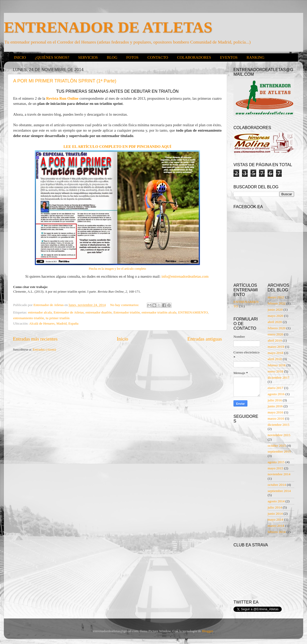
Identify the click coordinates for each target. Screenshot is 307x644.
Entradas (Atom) (44, 349)
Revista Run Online (62, 98)
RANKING (256, 57)
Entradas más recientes (35, 339)
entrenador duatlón (99, 312)
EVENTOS (229, 57)
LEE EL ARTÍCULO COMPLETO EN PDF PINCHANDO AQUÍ (117, 147)
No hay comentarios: (125, 305)
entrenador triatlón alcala (159, 312)
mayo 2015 (276, 468)
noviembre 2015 (279, 435)
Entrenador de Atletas (69, 312)
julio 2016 (275, 400)
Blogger (208, 631)
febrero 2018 (277, 365)
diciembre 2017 (279, 378)
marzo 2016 (276, 418)
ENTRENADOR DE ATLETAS (108, 27)
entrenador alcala (40, 312)
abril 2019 (275, 340)
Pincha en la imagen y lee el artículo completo (117, 269)
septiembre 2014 (279, 491)
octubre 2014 (277, 485)
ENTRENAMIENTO (193, 312)
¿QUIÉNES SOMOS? (52, 57)
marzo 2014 (276, 526)
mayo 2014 (276, 519)
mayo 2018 (276, 353)
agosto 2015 (276, 462)
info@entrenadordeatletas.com (185, 276)
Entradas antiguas (205, 339)
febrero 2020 (277, 328)
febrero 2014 (277, 532)
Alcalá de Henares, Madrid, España (54, 323)
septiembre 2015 (279, 451)
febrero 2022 (277, 303)
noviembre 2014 (279, 474)
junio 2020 (275, 310)
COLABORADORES (194, 57)
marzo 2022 (276, 297)
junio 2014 (275, 514)
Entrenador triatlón (127, 312)
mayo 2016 (276, 412)
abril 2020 (275, 322)
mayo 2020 (276, 316)
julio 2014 (275, 507)
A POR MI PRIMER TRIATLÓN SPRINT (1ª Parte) (65, 81)
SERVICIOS (88, 57)
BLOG (112, 57)
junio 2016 (275, 406)
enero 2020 (276, 334)
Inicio (123, 339)
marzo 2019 (276, 347)
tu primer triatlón (58, 318)
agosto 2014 (276, 501)
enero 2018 (276, 371)
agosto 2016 (276, 394)
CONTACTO (158, 57)
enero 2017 (276, 388)
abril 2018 (275, 359)
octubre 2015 (277, 446)
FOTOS (132, 57)
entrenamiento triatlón (29, 318)
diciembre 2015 (279, 425)
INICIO (20, 57)
